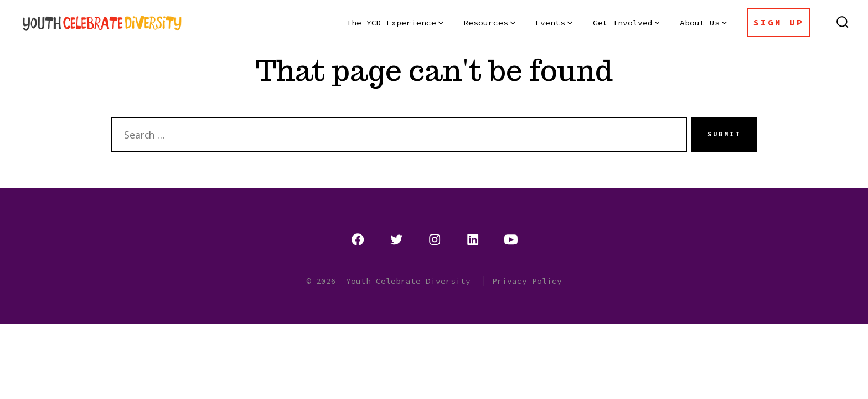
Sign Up (779, 22)
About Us (703, 23)
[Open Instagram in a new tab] (435, 239)
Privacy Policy (527, 281)
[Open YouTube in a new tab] (511, 239)
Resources (489, 23)
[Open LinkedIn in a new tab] (473, 239)
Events (554, 23)
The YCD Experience (395, 23)
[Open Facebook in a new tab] (358, 239)
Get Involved (626, 23)
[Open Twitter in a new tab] (396, 239)
